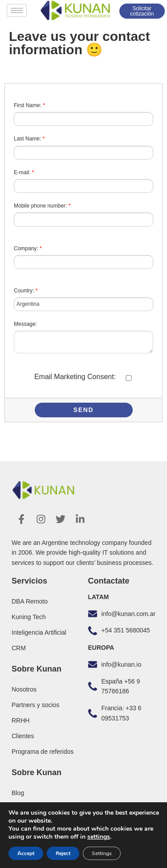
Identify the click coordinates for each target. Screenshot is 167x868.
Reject (63, 853)
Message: (25, 324)
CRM (19, 648)
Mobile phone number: (42, 206)
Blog (18, 793)
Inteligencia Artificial (39, 632)
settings (99, 837)
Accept (26, 853)
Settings (102, 853)
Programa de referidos (43, 752)
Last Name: (29, 139)
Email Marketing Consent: (75, 377)
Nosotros (24, 689)
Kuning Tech (29, 617)
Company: (28, 248)
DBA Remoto (30, 601)
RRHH (20, 720)
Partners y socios (35, 705)
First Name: (29, 105)
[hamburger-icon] (17, 10)
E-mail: (24, 172)
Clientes (23, 736)
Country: (26, 291)
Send (83, 410)
